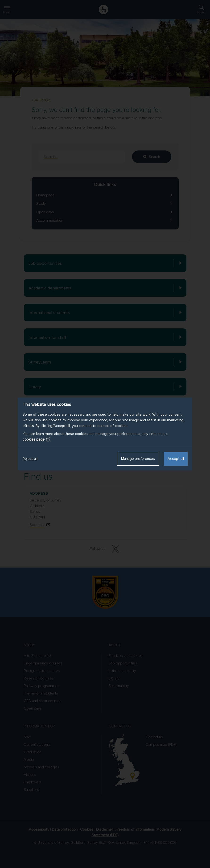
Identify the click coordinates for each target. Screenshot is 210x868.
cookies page (37, 439)
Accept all (176, 459)
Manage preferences (138, 459)
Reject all (30, 459)
